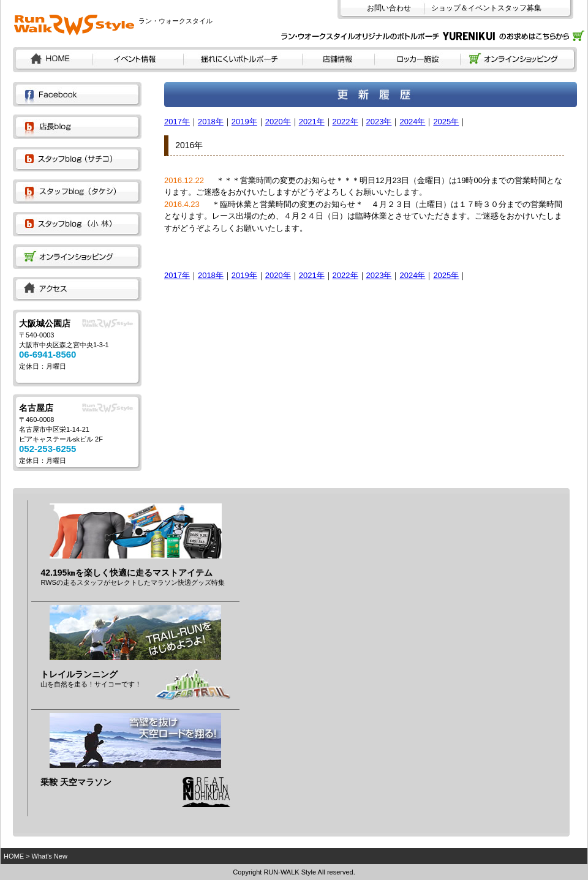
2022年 (345, 122)
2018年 (211, 122)
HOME (14, 856)
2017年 (177, 122)
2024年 (412, 122)
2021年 (312, 122)
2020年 (278, 122)
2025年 (446, 122)
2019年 (244, 122)
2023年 (379, 122)
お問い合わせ (389, 8)
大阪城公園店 (45, 323)
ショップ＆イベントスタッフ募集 (486, 8)
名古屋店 (36, 408)
